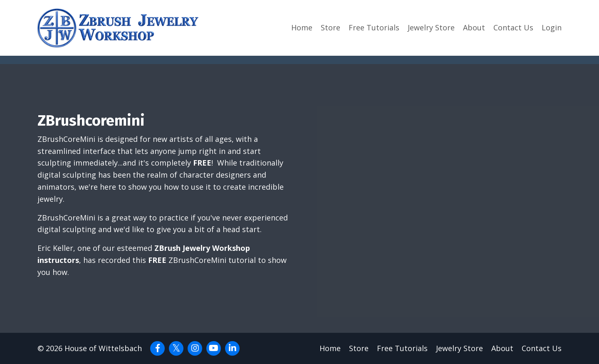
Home (302, 27)
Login (552, 27)
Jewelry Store (431, 27)
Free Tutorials (374, 27)
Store (330, 27)
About (474, 27)
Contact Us (513, 27)
